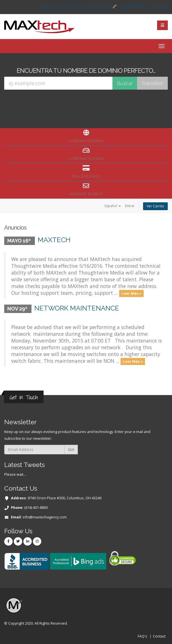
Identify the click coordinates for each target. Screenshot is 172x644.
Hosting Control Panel (56, 7)
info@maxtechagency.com (45, 517)
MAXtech (54, 240)
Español (113, 206)
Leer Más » (131, 293)
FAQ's (142, 636)
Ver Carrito (155, 206)
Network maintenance (77, 308)
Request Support (98, 7)
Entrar (130, 206)
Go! (71, 449)
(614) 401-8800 (131, 7)
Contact (159, 636)
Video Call (159, 7)
